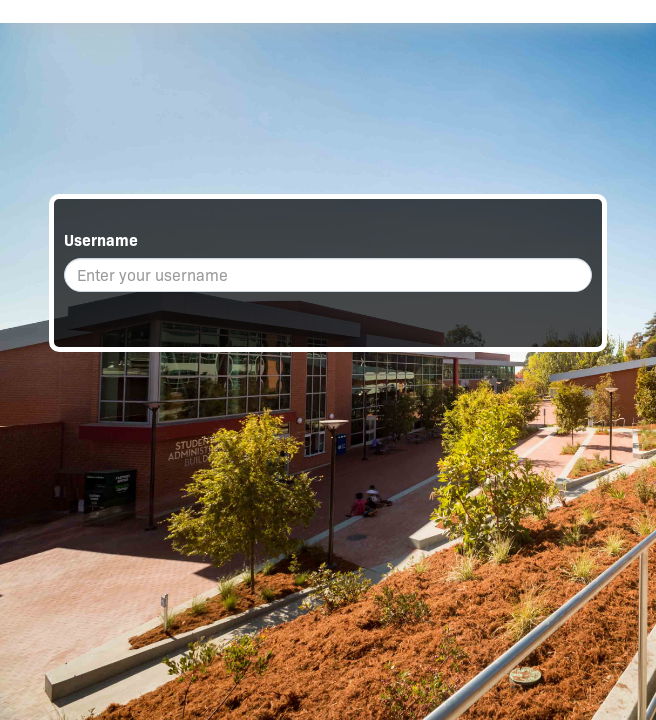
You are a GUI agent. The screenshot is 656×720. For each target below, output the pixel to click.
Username (101, 240)
